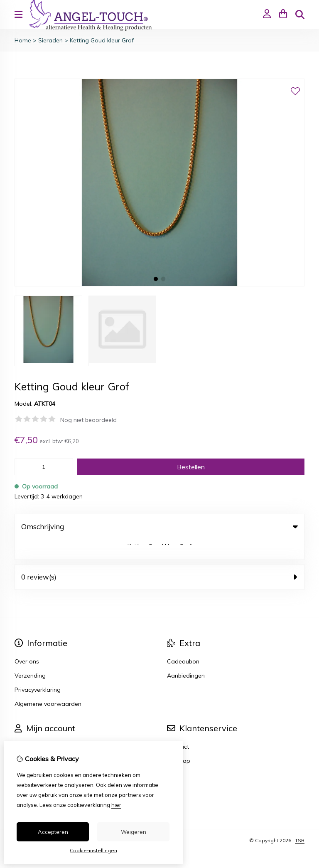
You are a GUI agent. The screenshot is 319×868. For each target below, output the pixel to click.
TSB (300, 820)
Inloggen (26, 726)
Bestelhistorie (33, 740)
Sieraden (50, 40)
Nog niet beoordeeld (88, 420)
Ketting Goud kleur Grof (102, 40)
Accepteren (53, 832)
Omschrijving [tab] (159, 526)
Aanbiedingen (186, 655)
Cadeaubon (183, 641)
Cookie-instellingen (93, 850)
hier (116, 805)
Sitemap (179, 740)
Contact (178, 726)
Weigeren (134, 832)
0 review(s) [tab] (159, 556)
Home (23, 40)
